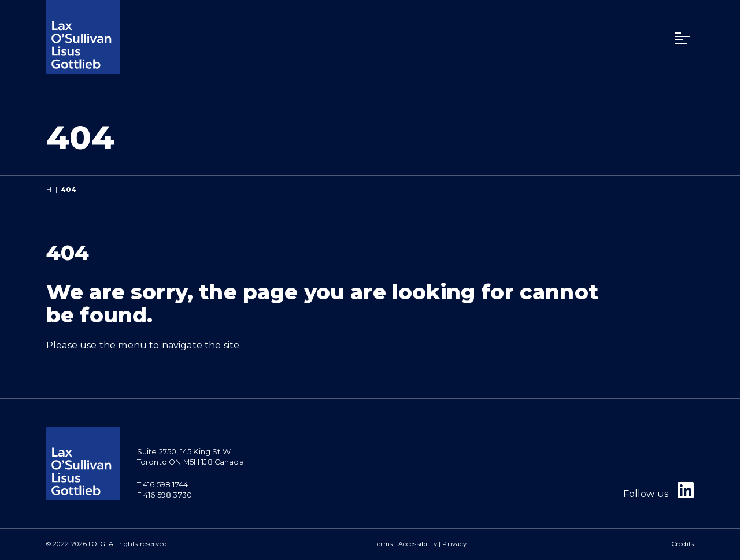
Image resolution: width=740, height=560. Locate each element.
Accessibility (418, 544)
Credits (683, 544)
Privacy (454, 544)
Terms (383, 544)
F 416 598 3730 (164, 495)
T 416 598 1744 (162, 485)
